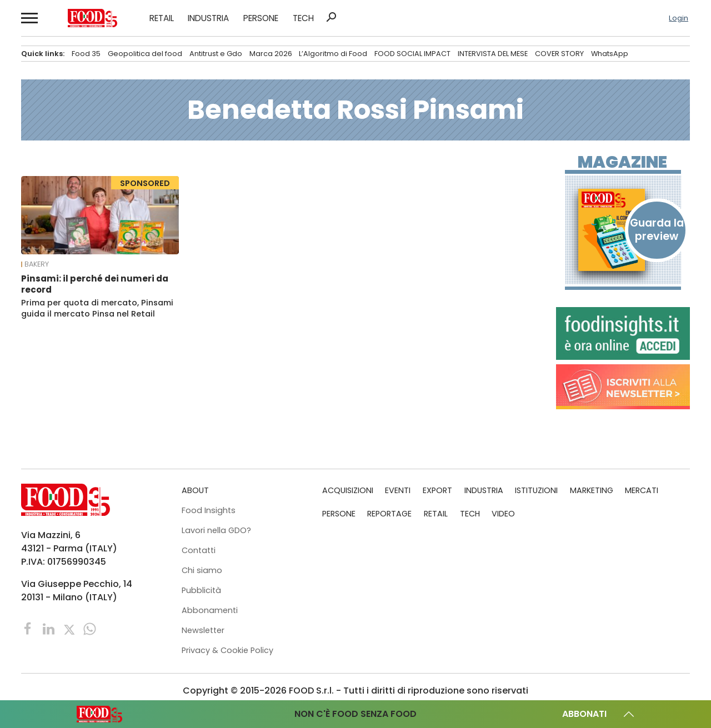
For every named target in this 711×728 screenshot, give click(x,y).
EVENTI (398, 490)
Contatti (199, 550)
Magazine (622, 162)
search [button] (331, 17)
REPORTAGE (389, 514)
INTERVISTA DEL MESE (493, 54)
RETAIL (162, 18)
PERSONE (261, 18)
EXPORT (437, 490)
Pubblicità (201, 590)
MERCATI (642, 490)
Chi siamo (202, 570)
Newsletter (203, 630)
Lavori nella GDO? (216, 530)
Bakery (37, 264)
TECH (303, 18)
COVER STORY (559, 54)
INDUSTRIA (208, 18)
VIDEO (503, 514)
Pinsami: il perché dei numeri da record (95, 284)
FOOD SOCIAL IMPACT (412, 54)
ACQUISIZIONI (348, 490)
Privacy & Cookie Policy (227, 650)
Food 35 (86, 54)
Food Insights (209, 510)
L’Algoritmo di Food (333, 54)
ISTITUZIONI (536, 490)
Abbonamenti (210, 610)
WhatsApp (610, 54)
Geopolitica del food (145, 54)
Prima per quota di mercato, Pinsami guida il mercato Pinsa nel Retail (97, 308)
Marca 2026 (271, 54)
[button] (28, 18)
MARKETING (592, 490)
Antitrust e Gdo (216, 54)
